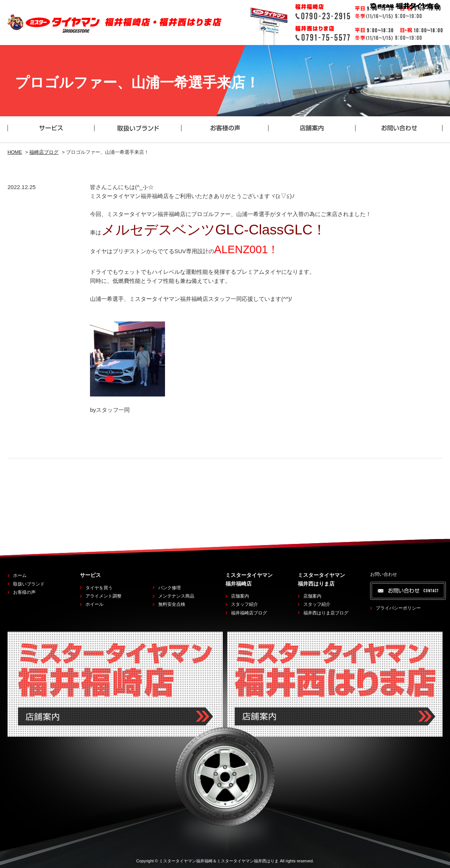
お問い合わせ (384, 574)
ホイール (94, 604)
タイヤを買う (99, 588)
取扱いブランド (29, 584)
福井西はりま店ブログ (326, 613)
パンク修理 (169, 588)
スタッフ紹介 (244, 604)
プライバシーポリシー (398, 608)
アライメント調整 (103, 596)
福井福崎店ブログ (249, 613)
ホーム (20, 575)
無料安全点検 (172, 604)
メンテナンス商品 (176, 596)
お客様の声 (24, 592)
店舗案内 (240, 596)
